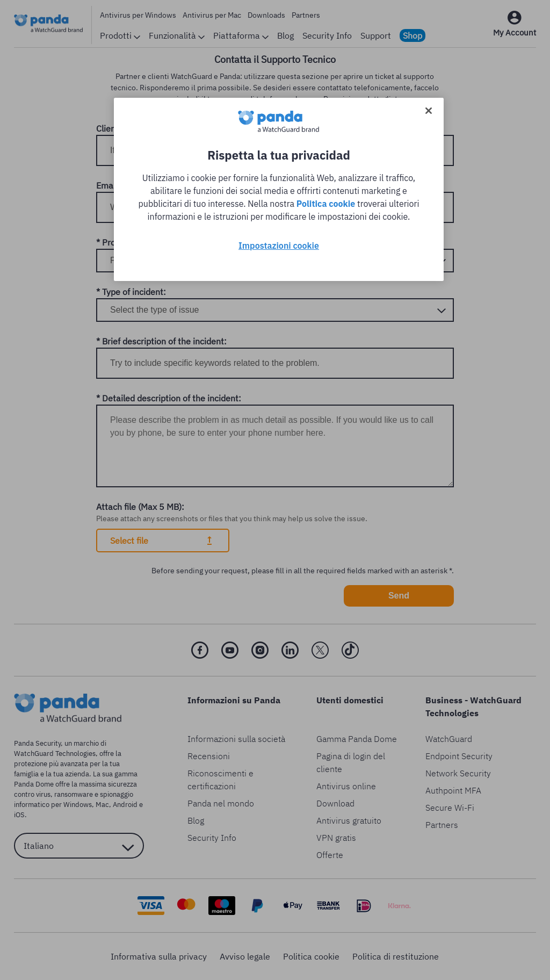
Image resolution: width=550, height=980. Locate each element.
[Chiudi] (429, 111)
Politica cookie (326, 204)
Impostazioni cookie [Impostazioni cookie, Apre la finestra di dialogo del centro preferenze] (279, 246)
